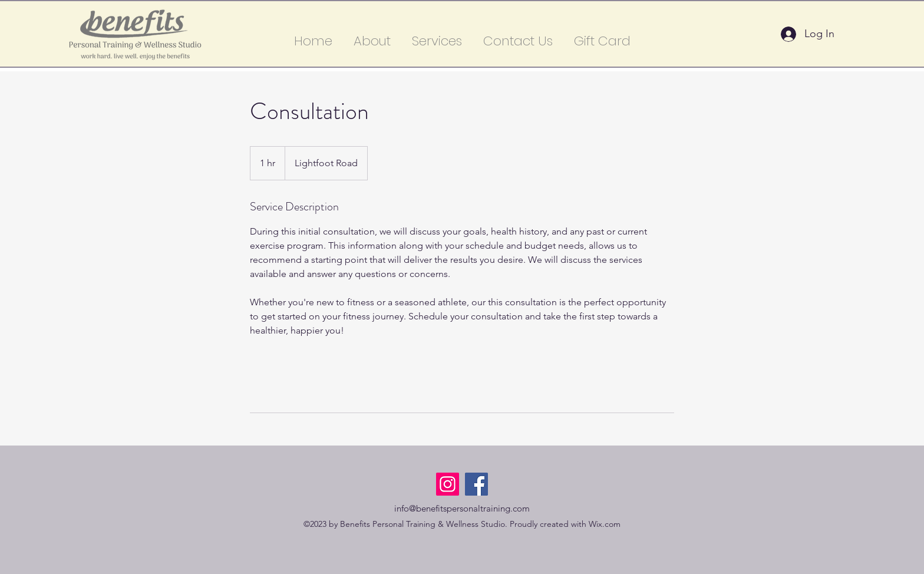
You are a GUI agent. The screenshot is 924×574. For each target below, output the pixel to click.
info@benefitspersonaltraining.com (462, 508)
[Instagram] (448, 484)
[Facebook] (476, 484)
